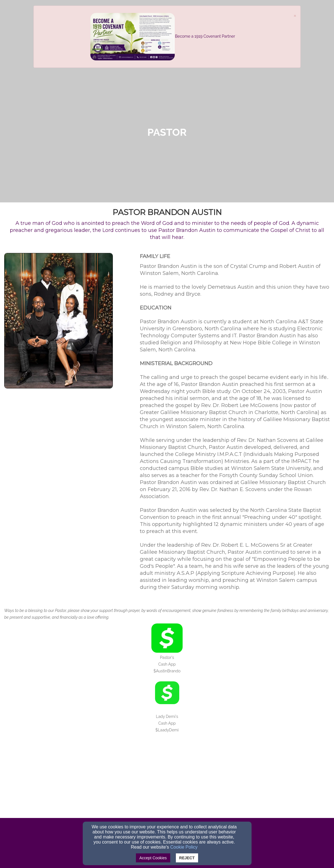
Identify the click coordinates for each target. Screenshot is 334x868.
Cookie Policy (184, 847)
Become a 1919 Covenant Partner (205, 36)
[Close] (295, 15)
